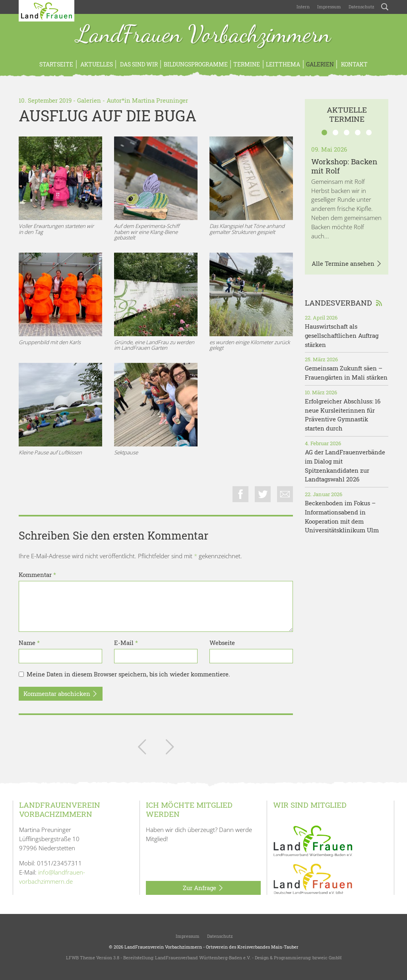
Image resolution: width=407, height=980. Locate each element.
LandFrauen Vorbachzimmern (203, 35)
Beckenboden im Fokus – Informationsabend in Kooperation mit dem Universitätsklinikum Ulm (342, 516)
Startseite (56, 64)
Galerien (320, 64)
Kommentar (37, 575)
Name (29, 643)
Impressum (329, 7)
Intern (303, 7)
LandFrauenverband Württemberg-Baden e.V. (203, 958)
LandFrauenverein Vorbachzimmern (163, 947)
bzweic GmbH (327, 958)
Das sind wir (138, 64)
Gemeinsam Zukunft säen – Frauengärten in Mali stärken (346, 373)
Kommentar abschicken (61, 694)
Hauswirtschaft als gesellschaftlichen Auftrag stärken (342, 335)
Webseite (222, 643)
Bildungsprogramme (196, 64)
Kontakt (354, 64)
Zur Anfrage (203, 888)
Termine (247, 64)
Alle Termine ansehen (347, 264)
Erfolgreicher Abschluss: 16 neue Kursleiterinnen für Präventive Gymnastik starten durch (343, 415)
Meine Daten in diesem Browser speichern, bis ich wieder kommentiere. (128, 674)
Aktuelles (96, 64)
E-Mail (126, 643)
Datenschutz (361, 7)
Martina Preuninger (160, 100)
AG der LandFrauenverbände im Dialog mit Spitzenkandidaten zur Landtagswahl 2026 (345, 466)
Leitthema (283, 64)
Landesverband (344, 303)
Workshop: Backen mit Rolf (344, 166)
